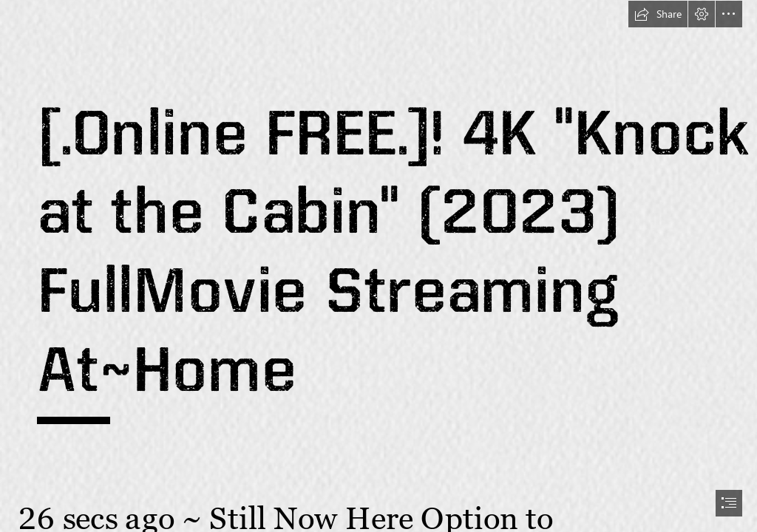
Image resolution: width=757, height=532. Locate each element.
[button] (658, 14)
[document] (378, 266)
